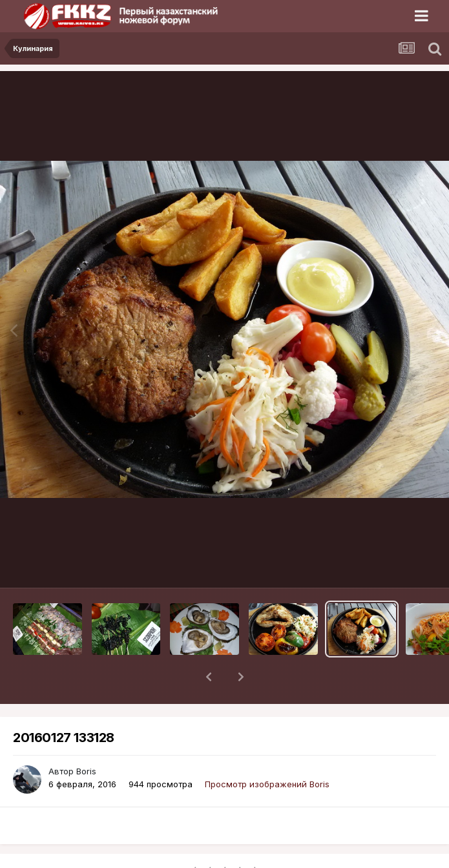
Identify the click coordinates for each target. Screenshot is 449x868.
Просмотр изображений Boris (267, 750)
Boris (86, 738)
